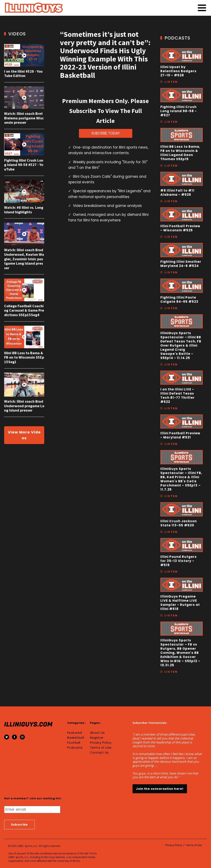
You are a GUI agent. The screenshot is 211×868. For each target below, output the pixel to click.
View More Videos (24, 435)
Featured (75, 733)
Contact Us (99, 753)
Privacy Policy (101, 743)
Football (74, 743)
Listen (171, 82)
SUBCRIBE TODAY (106, 133)
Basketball (76, 738)
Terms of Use (101, 748)
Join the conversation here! (160, 789)
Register (97, 738)
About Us (97, 733)
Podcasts (75, 748)
